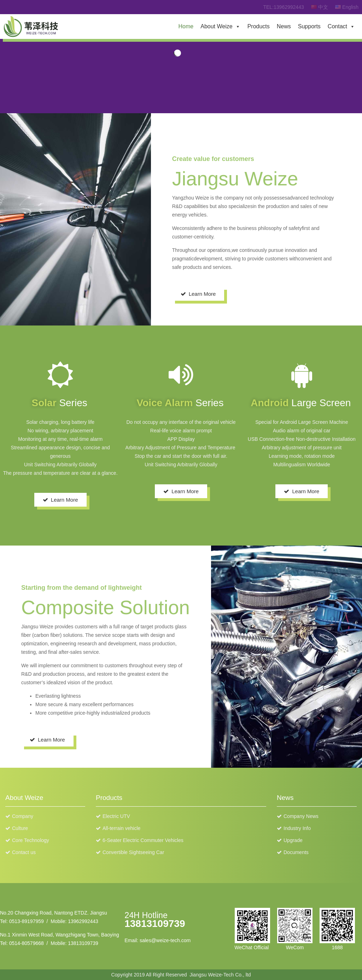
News (284, 26)
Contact (337, 26)
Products (259, 26)
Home (186, 26)
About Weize (216, 26)
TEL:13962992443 (283, 7)
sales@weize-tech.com (165, 940)
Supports (309, 26)
